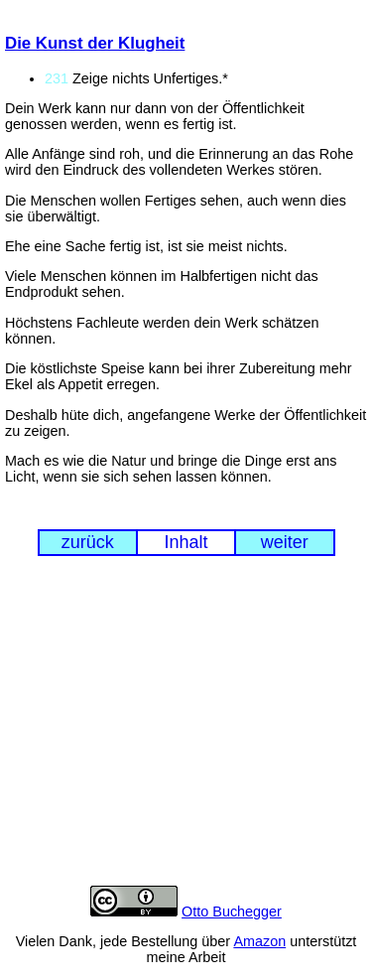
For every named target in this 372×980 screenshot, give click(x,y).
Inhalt (186, 542)
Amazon (259, 941)
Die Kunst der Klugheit (95, 43)
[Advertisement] (186, 736)
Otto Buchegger (232, 911)
